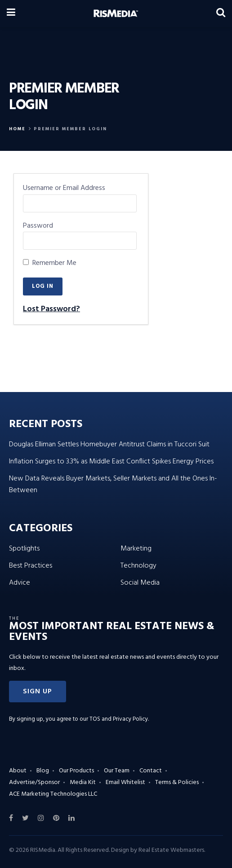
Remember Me (50, 263)
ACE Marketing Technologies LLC (53, 794)
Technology (138, 566)
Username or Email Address (64, 188)
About (18, 771)
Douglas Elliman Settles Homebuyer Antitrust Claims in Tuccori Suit (109, 445)
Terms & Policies (177, 782)
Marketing (136, 549)
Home (17, 129)
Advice (20, 583)
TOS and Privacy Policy (119, 719)
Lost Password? (51, 309)
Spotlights (24, 549)
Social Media (140, 583)
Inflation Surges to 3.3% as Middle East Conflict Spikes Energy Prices (111, 462)
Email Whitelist (125, 782)
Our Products (76, 771)
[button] (38, 692)
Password (38, 226)
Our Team (117, 771)
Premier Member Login (70, 129)
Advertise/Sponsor (34, 782)
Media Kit (83, 782)
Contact (151, 771)
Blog (43, 771)
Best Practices (31, 566)
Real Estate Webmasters (171, 850)
